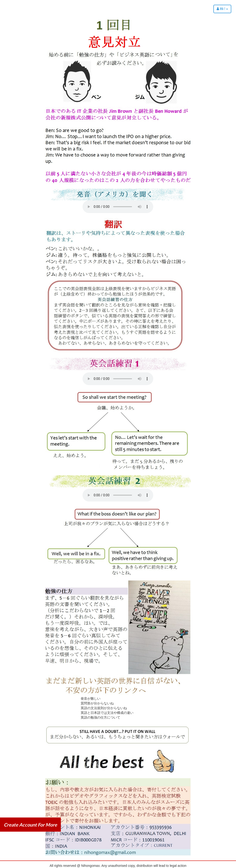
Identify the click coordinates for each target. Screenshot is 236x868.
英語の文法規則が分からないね (104, 708)
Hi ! (222, 9)
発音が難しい (91, 698)
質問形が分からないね (97, 703)
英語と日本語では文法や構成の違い (107, 713)
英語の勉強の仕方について (100, 717)
